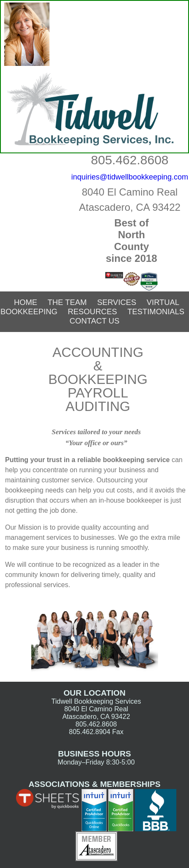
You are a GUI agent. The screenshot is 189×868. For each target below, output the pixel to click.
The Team (67, 302)
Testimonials (156, 312)
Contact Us (95, 321)
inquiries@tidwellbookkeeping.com (130, 177)
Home (26, 302)
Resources (92, 312)
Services (117, 302)
